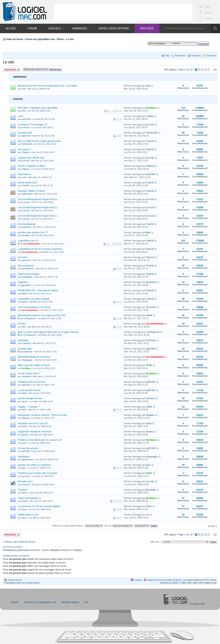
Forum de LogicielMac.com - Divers (45, 39)
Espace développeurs (114, 28)
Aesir (24, 410)
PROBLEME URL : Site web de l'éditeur (38, 291)
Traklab (150, 116)
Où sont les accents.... (29, 448)
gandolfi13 (26, 285)
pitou (24, 468)
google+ (208, 18)
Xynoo (24, 401)
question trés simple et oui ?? (33, 232)
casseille (25, 235)
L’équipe (138, 580)
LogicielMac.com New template (34, 299)
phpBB (175, 583)
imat (23, 89)
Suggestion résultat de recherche (35, 432)
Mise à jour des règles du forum (34, 365)
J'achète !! (23, 490)
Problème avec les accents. (32, 382)
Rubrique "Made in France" (32, 191)
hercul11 (25, 476)
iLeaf (24, 443)
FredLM (150, 141)
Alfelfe (149, 407)
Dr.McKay (26, 343)
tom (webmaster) (32, 244)
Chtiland (25, 152)
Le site (70, 39)
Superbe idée (25, 349)
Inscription (196, 56)
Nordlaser (151, 108)
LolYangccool (29, 318)
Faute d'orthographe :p (29, 498)
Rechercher (180, 56)
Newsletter (23, 340)
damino (25, 435)
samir (24, 518)
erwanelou (26, 260)
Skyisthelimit (27, 269)
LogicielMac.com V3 (28, 241)
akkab (24, 294)
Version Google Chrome (30, 398)
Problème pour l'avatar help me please (37, 473)
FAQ (167, 56)
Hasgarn (25, 418)
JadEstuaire (27, 194)
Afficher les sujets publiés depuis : (78, 526)
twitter (207, 7)
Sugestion (23, 282)
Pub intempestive (27, 224)
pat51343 (26, 119)
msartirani (26, 227)
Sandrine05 (152, 133)
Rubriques (82, 28)
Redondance (24, 174)
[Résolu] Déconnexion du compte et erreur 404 (42, 315)
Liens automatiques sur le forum (34, 307)
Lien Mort (23, 257)
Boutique (147, 28)
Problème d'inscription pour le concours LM (40, 440)
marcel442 (26, 376)
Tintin (149, 365)
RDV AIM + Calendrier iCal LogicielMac (38, 108)
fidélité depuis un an (28, 515)
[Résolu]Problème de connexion (34, 357)
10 (215, 70)
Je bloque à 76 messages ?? (33, 125)
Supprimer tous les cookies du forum (164, 580)
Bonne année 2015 (27, 183)
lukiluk (149, 315)
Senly (24, 426)
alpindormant (27, 459)
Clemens (150, 398)
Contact (15, 602)
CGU (86, 602)
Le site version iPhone (29, 390)
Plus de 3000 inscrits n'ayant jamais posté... (40, 141)
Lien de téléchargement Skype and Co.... (39, 199)
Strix (24, 327)
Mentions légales (70, 602)
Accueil (11, 28)
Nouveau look (25, 133)
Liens (21, 116)
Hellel (24, 393)
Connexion (211, 56)
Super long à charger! (29, 274)
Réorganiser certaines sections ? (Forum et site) (42, 415)
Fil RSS (22, 324)
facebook (209, 12)
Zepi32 (25, 501)
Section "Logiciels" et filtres (32, 166)
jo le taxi (25, 127)
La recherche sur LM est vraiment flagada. (39, 506)
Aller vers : (155, 542)
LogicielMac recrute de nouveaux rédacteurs (40, 249)
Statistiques (24, 457)
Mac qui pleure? (26, 266)
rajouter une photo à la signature (34, 465)
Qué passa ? (24, 149)
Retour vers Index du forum (20, 542)
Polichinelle (27, 144)
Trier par (118, 526)
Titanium (150, 257)
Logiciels (57, 28)
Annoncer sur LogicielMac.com (40, 602)
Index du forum (15, 39)
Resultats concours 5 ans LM (33, 423)
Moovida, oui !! (25, 481)
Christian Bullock (32, 583)
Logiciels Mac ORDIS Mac (31, 158)
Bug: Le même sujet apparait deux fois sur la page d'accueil (48, 332)
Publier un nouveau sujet (12, 70)
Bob (148, 232)
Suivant (211, 526)
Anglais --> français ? (29, 407)
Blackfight (151, 490)
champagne (27, 277)
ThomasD (151, 307)
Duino (24, 509)
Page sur (185, 70)
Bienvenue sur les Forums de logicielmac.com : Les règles (48, 86)
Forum (32, 28)
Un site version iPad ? (29, 374)
